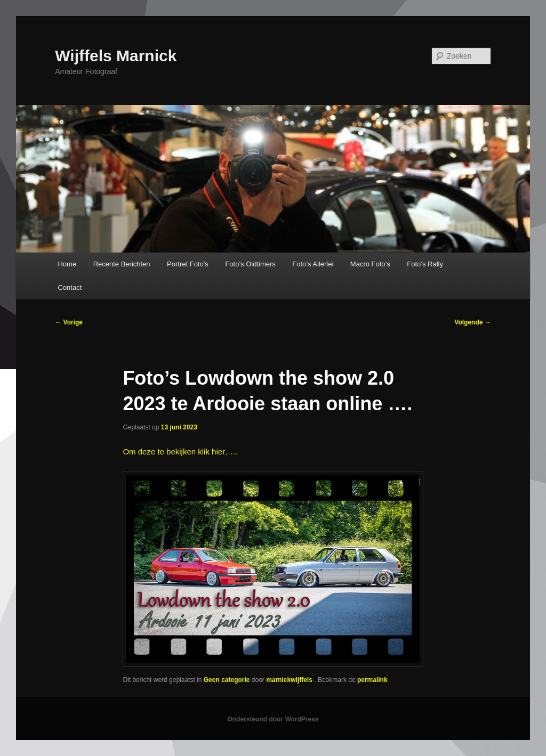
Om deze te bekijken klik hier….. (180, 452)
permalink (373, 680)
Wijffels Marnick (116, 56)
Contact (70, 287)
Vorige (69, 322)
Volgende (472, 322)
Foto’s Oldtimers (250, 264)
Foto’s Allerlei (313, 264)
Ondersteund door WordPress (273, 719)
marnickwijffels (290, 680)
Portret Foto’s (188, 264)
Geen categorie (227, 680)
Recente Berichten (122, 264)
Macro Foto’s (370, 264)
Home (67, 264)
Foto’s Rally (425, 264)
